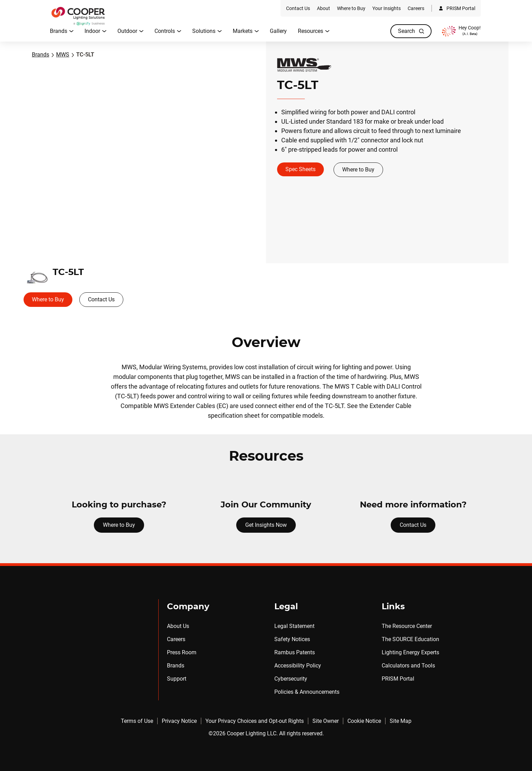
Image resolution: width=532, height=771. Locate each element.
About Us (178, 626)
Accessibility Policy (298, 666)
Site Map (401, 721)
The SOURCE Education (410, 639)
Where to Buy (358, 170)
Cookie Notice (364, 721)
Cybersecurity (291, 679)
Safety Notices (292, 639)
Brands (41, 55)
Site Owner (326, 721)
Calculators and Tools (408, 666)
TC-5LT (85, 55)
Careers (176, 639)
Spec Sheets (300, 169)
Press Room (182, 652)
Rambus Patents (295, 652)
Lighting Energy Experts (410, 652)
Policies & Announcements (307, 692)
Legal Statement (294, 626)
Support (177, 679)
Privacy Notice (179, 721)
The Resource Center (407, 626)
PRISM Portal (398, 679)
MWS (63, 55)
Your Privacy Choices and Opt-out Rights (255, 721)
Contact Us (101, 299)
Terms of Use (137, 721)
